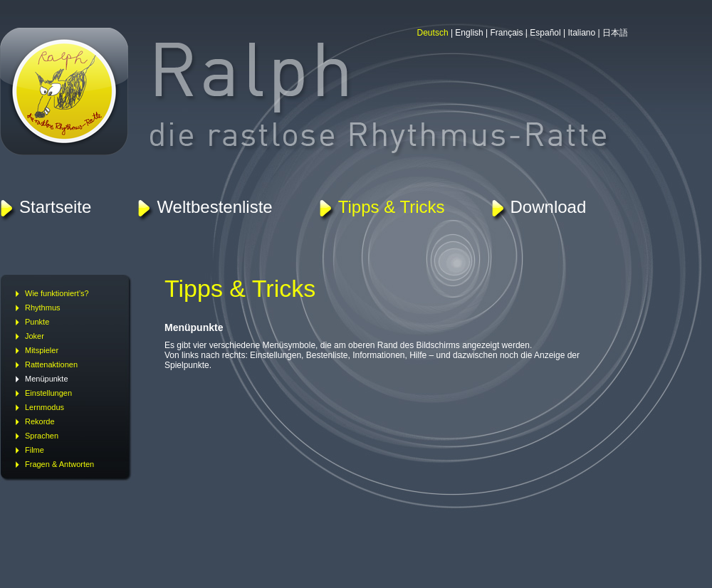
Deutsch (433, 33)
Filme (35, 450)
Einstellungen (48, 393)
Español (545, 33)
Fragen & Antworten (59, 464)
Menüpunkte (47, 379)
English (469, 33)
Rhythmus (43, 308)
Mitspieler (42, 350)
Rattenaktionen (51, 364)
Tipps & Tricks (392, 207)
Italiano (582, 33)
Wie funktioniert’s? (57, 293)
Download (549, 207)
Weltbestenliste (214, 207)
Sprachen (42, 436)
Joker (35, 336)
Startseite (55, 207)
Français (507, 33)
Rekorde (40, 421)
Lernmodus (44, 407)
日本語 (615, 33)
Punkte (37, 322)
